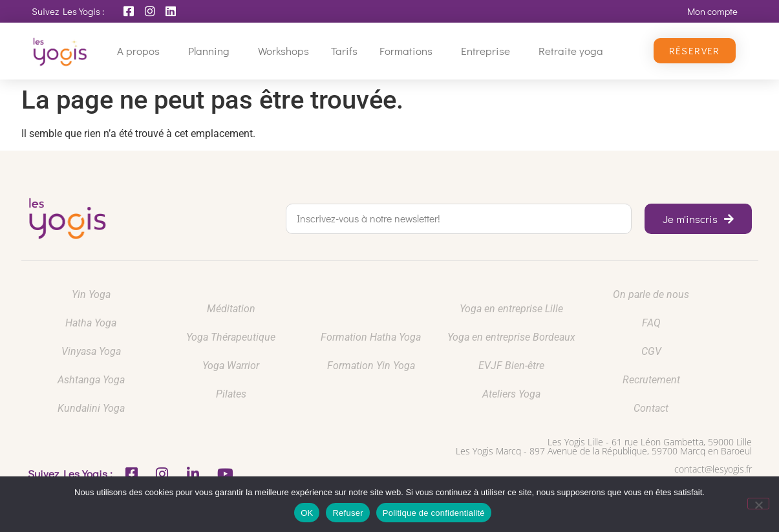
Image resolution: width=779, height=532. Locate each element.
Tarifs (344, 51)
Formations (409, 51)
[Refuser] (758, 504)
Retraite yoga (574, 51)
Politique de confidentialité (434, 513)
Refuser (347, 513)
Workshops (283, 51)
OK (307, 513)
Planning (212, 51)
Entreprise (489, 51)
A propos (142, 51)
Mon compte (712, 11)
